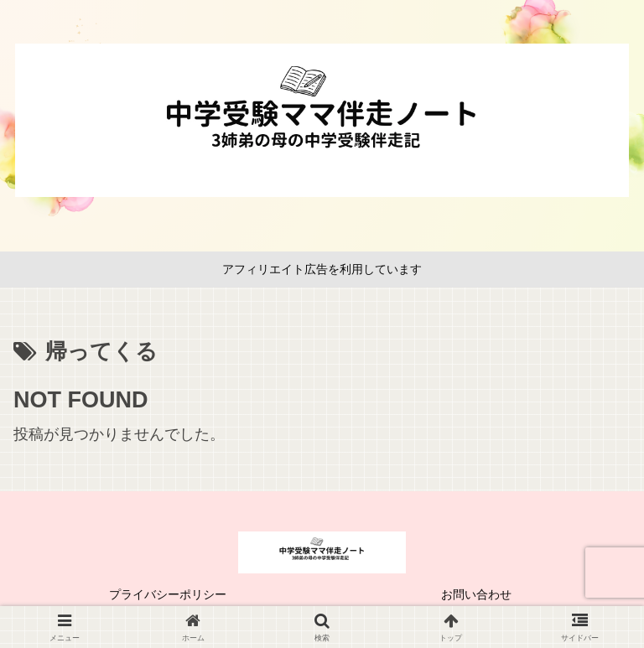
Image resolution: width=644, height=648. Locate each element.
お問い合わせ (476, 594)
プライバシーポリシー (168, 594)
